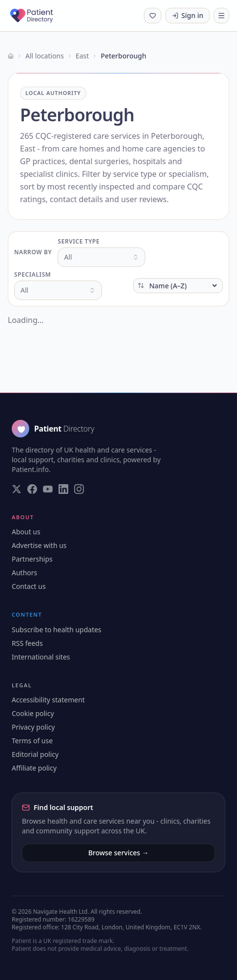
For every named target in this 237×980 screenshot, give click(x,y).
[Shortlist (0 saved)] (153, 16)
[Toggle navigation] (221, 16)
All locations (45, 56)
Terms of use (32, 741)
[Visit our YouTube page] (48, 489)
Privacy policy (33, 727)
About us (26, 532)
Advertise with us (39, 545)
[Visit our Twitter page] (17, 489)
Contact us (29, 586)
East (82, 56)
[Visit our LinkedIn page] (63, 489)
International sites (41, 657)
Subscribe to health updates (57, 630)
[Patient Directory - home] (40, 16)
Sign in (188, 15)
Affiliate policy (34, 768)
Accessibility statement (48, 700)
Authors (24, 573)
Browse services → (118, 853)
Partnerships (32, 559)
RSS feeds (27, 643)
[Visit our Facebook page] (32, 489)
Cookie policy (33, 713)
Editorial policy (35, 754)
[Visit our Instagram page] (79, 489)
